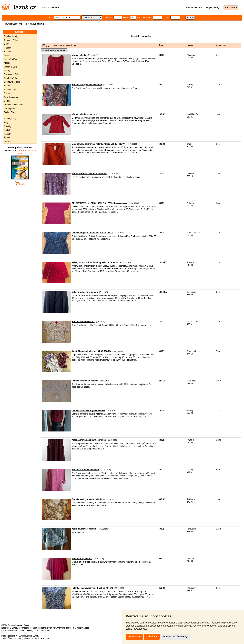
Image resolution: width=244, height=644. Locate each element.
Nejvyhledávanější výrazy (27, 636)
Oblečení (23, 24)
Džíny (7, 44)
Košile (7, 55)
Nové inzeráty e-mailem (54, 50)
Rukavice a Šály (11, 74)
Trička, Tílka (10, 112)
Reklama (42, 628)
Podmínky (52, 628)
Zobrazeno (221, 45)
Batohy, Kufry (10, 119)
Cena (161, 45)
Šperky (7, 138)
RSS (74, 628)
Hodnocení (24, 628)
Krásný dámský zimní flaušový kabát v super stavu (96, 262)
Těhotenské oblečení (13, 105)
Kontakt (33, 628)
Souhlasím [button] (134, 637)
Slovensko (28, 639)
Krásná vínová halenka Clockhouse (89, 440)
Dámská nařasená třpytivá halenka (88, 410)
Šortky (7, 101)
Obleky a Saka (11, 67)
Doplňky (8, 126)
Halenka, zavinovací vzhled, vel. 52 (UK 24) (92, 588)
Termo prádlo (10, 109)
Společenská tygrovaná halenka (87, 499)
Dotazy (15, 628)
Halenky (8, 48)
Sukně (7, 86)
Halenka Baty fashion (82, 559)
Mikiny (7, 63)
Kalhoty (7, 52)
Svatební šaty (10, 90)
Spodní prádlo (10, 78)
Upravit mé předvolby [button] (175, 637)
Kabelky (8, 134)
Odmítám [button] (152, 637)
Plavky (7, 71)
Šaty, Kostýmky (11, 97)
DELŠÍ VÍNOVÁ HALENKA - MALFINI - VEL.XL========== (99, 203)
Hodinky (8, 130)
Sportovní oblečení (13, 82)
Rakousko (46, 639)
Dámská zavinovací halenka (85, 381)
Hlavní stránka (10, 24)
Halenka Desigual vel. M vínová (87, 85)
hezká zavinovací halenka (84, 529)
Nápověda (6, 628)
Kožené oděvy (11, 59)
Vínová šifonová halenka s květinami (89, 174)
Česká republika (15, 639)
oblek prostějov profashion (85, 292)
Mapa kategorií (8, 636)
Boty (6, 123)
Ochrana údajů (64, 628)
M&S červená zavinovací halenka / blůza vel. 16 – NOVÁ (98, 144)
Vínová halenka (79, 55)
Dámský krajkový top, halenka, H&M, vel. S (92, 233)
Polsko (37, 639)
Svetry (7, 93)
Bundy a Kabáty (11, 36)
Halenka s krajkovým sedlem (85, 470)
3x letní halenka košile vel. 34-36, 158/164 (91, 351)
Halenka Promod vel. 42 (83, 322)
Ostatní (7, 142)
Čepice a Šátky (11, 40)
